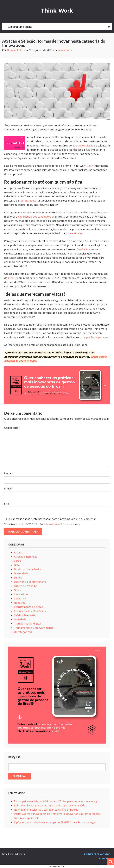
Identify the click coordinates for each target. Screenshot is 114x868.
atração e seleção (83, 146)
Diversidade (21, 573)
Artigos (18, 552)
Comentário (12, 428)
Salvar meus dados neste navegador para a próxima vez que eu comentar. (52, 519)
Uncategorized (23, 632)
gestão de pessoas (97, 337)
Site (6, 504)
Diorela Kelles (15, 50)
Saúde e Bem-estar (25, 615)
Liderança (20, 598)
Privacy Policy (52, 524)
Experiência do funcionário (30, 582)
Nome (9, 473)
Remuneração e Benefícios (30, 611)
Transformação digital (27, 624)
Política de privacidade (97, 854)
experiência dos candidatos (35, 217)
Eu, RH (18, 578)
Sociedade (20, 619)
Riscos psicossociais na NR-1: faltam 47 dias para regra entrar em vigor (57, 801)
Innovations (65, 50)
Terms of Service (68, 524)
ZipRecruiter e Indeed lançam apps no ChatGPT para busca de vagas (55, 822)
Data (17, 565)
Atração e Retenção (26, 557)
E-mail (9, 488)
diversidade (75, 233)
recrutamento (28, 201)
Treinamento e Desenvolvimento (34, 628)
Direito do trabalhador (28, 569)
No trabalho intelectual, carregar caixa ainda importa (46, 810)
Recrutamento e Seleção (29, 607)
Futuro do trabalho (26, 586)
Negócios (20, 603)
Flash (90, 166)
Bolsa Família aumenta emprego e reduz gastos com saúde (50, 805)
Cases (17, 561)
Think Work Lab (57, 10)
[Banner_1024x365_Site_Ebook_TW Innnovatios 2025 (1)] (57, 403)
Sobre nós (104, 858)
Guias (17, 590)
